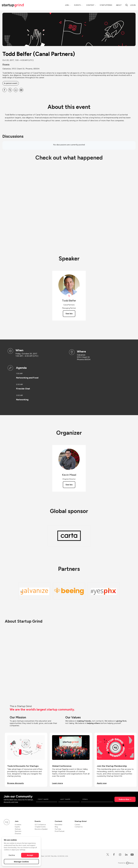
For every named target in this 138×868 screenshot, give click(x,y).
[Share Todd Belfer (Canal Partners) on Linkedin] (16, 90)
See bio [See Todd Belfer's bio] (69, 314)
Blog (56, 827)
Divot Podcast (60, 831)
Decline (12, 855)
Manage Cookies (21, 862)
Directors (18, 834)
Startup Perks (106, 5)
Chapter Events (40, 827)
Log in (133, 5)
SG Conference (40, 825)
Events (77, 5)
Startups (18, 829)
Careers (77, 825)
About (119, 5)
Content (90, 5)
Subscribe (124, 799)
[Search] (127, 5)
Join (67, 5)
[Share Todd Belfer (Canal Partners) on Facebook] (4, 90)
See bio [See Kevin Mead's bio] (69, 485)
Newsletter (59, 825)
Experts (17, 827)
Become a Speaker (41, 829)
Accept (30, 855)
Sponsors (18, 831)
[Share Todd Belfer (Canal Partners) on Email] (21, 90)
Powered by (126, 863)
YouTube (58, 829)
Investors (18, 825)
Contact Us (79, 827)
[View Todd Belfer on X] (69, 296)
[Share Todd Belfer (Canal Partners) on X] (10, 90)
